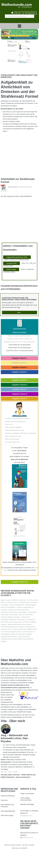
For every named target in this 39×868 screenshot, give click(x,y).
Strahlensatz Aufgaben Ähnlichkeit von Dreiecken (21, 433)
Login (19, 13)
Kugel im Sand (5, 600)
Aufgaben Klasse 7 (19, 389)
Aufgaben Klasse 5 (19, 380)
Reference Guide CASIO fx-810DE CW (19, 339)
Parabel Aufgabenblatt (17, 605)
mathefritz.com (27, 838)
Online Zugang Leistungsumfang (26, 799)
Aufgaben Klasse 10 (19, 582)
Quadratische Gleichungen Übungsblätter (14, 612)
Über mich (4, 772)
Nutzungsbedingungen (8, 811)
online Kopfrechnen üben (13, 436)
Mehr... (19, 313)
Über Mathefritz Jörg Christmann (7, 806)
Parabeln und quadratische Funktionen (17, 419)
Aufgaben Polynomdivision (9, 637)
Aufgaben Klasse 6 (19, 385)
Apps (10, 772)
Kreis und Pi (9, 424)
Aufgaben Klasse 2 (19, 363)
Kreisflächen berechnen (18, 600)
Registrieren (30, 13)
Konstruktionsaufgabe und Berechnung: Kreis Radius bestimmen (19, 299)
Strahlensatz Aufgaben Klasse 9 (12, 632)
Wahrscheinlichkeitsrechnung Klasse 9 (20, 624)
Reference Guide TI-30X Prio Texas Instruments (20, 342)
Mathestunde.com (16, 848)
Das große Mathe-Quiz (12, 442)
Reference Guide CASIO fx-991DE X (19, 336)
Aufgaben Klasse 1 (19, 358)
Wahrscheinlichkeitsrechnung (14, 430)
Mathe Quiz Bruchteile (12, 439)
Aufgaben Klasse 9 (19, 399)
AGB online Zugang (7, 815)
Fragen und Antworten (27, 794)
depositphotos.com (26, 816)
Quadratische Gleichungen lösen (16, 421)
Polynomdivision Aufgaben (14, 427)
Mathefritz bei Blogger (27, 804)
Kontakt (15, 772)
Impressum (4, 800)
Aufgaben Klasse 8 (19, 394)
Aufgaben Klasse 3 (19, 367)
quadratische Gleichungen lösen (18, 610)
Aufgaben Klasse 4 (19, 372)
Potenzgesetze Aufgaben (24, 634)
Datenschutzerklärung (8, 796)
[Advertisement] (19, 155)
